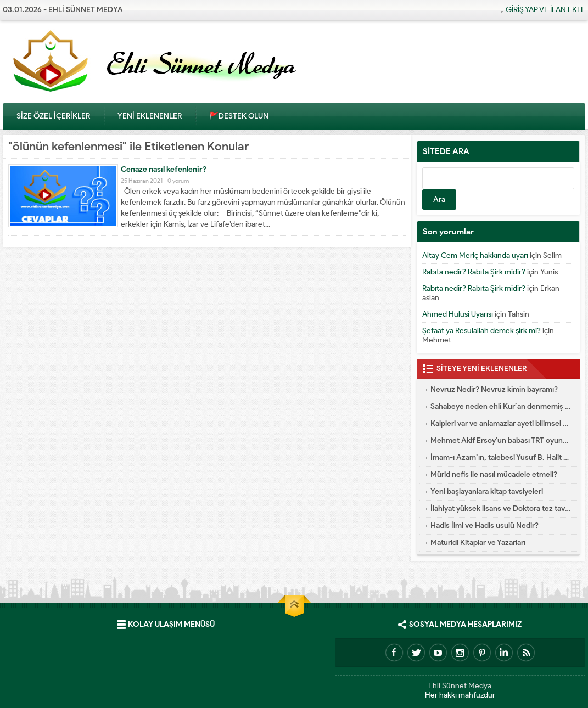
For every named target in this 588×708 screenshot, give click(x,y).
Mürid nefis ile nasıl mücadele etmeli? (494, 474)
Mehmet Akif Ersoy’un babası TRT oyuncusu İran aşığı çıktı (501, 440)
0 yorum (178, 181)
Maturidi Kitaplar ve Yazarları (478, 543)
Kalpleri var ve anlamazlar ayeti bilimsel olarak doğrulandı (501, 423)
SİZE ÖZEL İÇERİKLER (53, 116)
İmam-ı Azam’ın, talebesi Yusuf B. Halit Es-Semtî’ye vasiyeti (501, 457)
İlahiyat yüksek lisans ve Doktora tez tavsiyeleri (501, 508)
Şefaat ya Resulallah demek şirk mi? (481, 331)
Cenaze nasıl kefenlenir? (164, 169)
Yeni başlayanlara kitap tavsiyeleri (487, 491)
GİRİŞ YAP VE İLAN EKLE (545, 10)
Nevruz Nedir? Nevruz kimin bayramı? (494, 389)
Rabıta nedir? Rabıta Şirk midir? (474, 272)
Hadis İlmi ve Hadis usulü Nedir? (485, 526)
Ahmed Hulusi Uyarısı (458, 314)
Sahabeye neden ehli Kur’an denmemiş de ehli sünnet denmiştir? (501, 406)
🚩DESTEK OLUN (239, 116)
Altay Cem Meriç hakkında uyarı (475, 255)
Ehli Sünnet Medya (460, 686)
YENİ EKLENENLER (150, 116)
